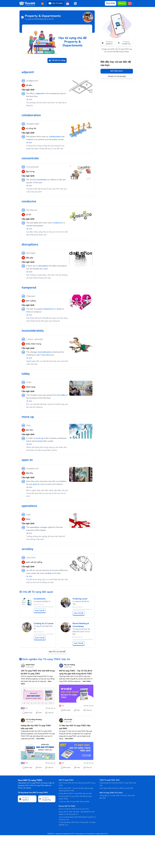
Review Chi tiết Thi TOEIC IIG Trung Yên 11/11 (74, 809)
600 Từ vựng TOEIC (66, 780)
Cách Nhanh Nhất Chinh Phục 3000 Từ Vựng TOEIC (116, 788)
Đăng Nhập (111, 3)
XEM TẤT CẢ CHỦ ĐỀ (57, 652)
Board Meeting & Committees (81, 625)
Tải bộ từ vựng (57, 60)
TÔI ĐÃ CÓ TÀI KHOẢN (117, 77)
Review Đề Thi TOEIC (67, 806)
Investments (40, 599)
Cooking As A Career (44, 623)
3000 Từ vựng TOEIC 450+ (110, 780)
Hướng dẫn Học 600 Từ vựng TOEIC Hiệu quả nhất (75, 794)
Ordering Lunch (80, 599)
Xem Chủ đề (40, 611)
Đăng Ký (122, 3)
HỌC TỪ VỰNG (56, 3)
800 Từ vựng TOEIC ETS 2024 (111, 793)
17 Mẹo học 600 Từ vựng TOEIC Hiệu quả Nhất (74, 802)
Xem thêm (87, 681)
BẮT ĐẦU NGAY (117, 71)
